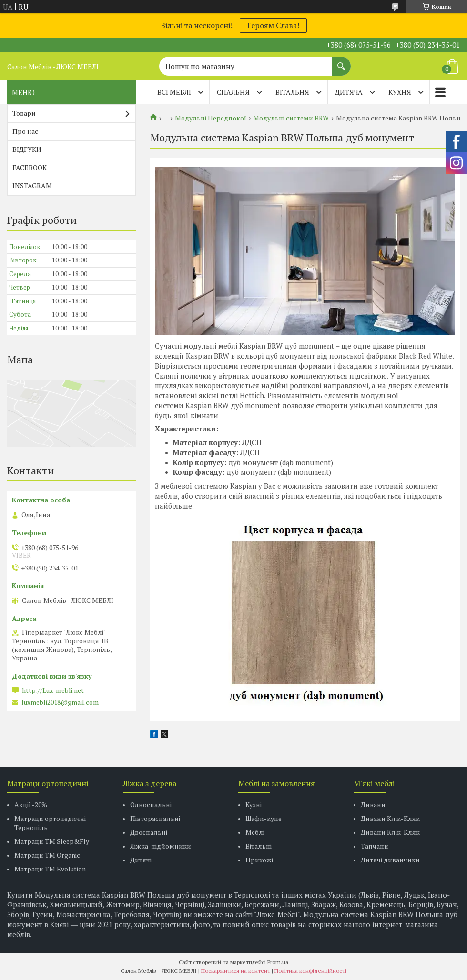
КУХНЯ (400, 92)
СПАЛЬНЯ (233, 92)
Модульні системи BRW (291, 118)
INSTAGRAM (32, 185)
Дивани (373, 805)
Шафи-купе (264, 818)
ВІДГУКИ (27, 149)
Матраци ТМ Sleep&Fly (52, 841)
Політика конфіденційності (310, 971)
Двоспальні (149, 832)
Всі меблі (174, 92)
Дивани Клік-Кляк (390, 818)
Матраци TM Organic (47, 855)
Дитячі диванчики (390, 860)
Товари (24, 113)
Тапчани (375, 846)
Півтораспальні (155, 818)
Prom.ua (278, 962)
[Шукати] (341, 61)
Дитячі (141, 860)
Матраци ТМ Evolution (50, 869)
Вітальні (259, 846)
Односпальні (151, 805)
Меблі (255, 832)
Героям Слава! (273, 25)
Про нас (25, 131)
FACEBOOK (30, 167)
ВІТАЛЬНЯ (292, 92)
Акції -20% (31, 805)
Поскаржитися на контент (236, 971)
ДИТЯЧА (349, 92)
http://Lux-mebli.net (53, 690)
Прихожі (259, 860)
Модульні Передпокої (211, 118)
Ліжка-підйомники (161, 846)
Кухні (254, 805)
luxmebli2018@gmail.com (60, 702)
